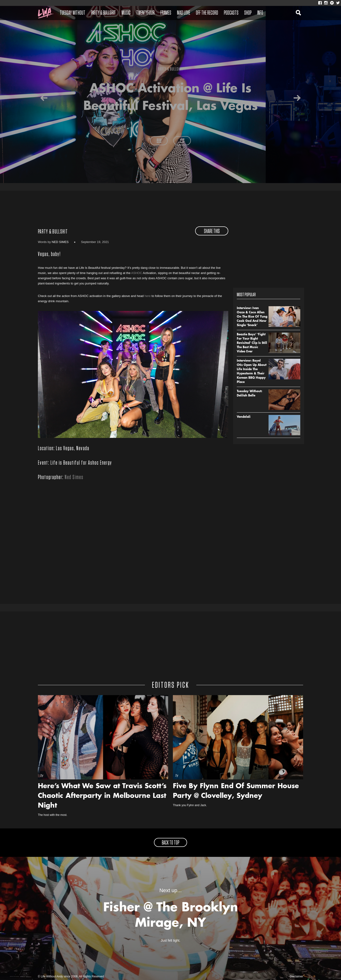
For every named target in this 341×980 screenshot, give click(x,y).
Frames (166, 13)
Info (260, 13)
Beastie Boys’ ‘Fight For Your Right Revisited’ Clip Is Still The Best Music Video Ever (252, 343)
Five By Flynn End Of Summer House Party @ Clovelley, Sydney (236, 791)
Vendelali (244, 417)
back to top (170, 843)
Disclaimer (296, 976)
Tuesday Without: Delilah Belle (249, 394)
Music (126, 13)
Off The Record (207, 13)
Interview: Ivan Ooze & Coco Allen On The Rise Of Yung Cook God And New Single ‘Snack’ (252, 317)
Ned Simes (60, 242)
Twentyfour (145, 13)
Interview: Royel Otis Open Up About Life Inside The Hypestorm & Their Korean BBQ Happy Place (252, 372)
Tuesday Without (72, 13)
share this (212, 231)
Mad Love (184, 13)
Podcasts (231, 13)
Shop (248, 13)
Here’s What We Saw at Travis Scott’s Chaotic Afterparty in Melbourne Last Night (102, 796)
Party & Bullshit (103, 13)
